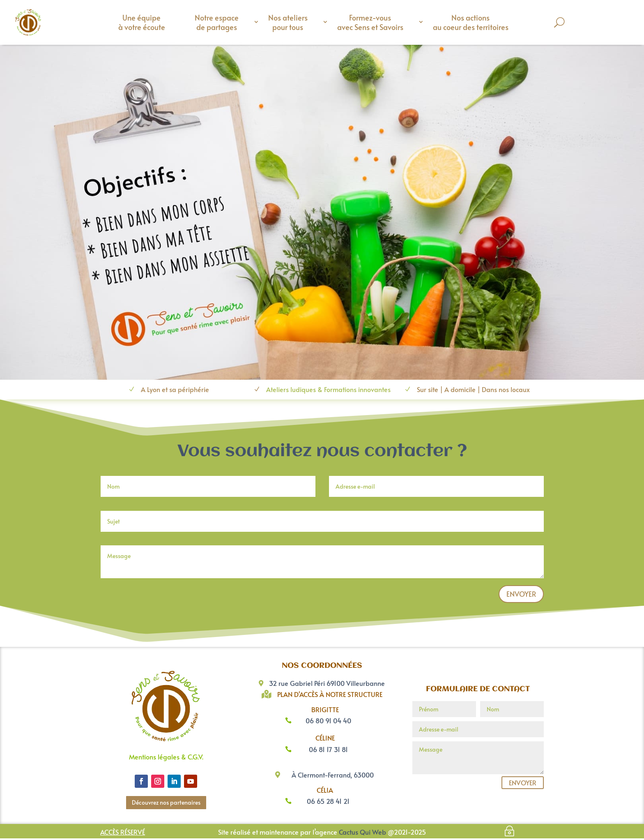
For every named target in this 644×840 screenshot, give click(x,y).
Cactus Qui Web (362, 833)
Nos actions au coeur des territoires (471, 22)
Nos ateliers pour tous (288, 22)
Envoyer (521, 595)
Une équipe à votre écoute (142, 22)
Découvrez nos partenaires (166, 804)
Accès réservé (123, 833)
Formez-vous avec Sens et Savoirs (370, 22)
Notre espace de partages (217, 22)
